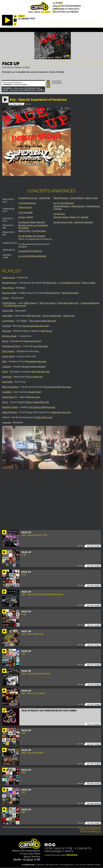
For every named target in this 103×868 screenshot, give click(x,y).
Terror (5, 372)
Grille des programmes (67, 6)
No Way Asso (50, 283)
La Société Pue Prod (69, 283)
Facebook (56, 81)
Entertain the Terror (12, 346)
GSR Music (46, 331)
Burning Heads (10, 293)
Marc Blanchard (52, 865)
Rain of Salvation (10, 387)
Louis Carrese (80, 865)
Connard (6, 326)
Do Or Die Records (52, 316)
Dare (4, 361)
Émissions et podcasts (66, 9)
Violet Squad (9, 278)
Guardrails (7, 382)
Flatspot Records (32, 341)
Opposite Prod (53, 293)
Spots (69, 851)
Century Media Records (37, 402)
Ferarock (72, 855)
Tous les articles (90, 832)
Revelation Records (36, 361)
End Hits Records (41, 372)
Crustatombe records (15, 306)
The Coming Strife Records (42, 321)
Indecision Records (61, 412)
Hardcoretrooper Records (35, 326)
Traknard (7, 422)
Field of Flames (10, 412)
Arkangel (7, 331)
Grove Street (8, 356)
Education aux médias (66, 12)
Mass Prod (69, 316)
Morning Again (9, 336)
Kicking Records (70, 293)
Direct (22, 16)
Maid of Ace (8, 288)
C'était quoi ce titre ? (59, 848)
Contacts (84, 848)
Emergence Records (68, 303)
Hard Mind (7, 316)
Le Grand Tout (27, 19)
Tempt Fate (8, 311)
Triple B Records (44, 417)
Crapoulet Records (90, 303)
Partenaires (53, 851)
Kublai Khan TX (10, 397)
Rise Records (33, 397)
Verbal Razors (9, 303)
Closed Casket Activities (33, 367)
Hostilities (7, 392)
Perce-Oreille (88, 283)
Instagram (57, 83)
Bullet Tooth (35, 392)
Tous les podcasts (90, 829)
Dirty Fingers (8, 351)
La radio (58, 3)
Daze (24, 321)
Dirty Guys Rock (48, 303)
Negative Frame (10, 407)
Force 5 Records (34, 377)
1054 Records (40, 346)
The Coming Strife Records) (57, 387)
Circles (5, 298)
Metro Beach (31, 303)
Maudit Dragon (10, 283)
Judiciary (7, 367)
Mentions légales (94, 865)
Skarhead (7, 377)
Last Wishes (8, 321)
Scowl (5, 341)
